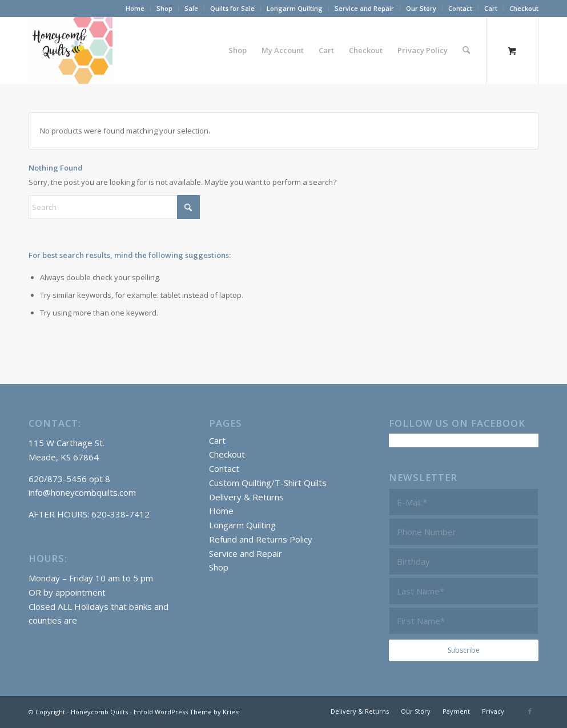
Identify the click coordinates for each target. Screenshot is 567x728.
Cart (491, 8)
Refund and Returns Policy (261, 539)
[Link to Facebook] (530, 711)
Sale (191, 8)
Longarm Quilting (295, 8)
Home (135, 8)
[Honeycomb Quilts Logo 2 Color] (71, 50)
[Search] (466, 50)
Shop (164, 8)
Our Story (421, 8)
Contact (460, 8)
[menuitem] (135, 9)
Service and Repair (364, 8)
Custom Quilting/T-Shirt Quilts (268, 483)
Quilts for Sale (232, 8)
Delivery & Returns (246, 497)
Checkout (524, 8)
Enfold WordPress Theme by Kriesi (187, 712)
